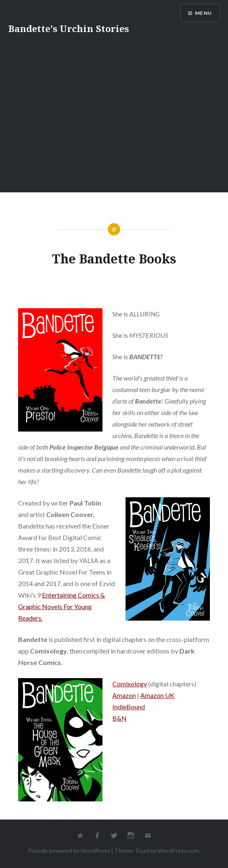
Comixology (130, 684)
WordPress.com (178, 851)
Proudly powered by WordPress (69, 851)
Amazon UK (157, 695)
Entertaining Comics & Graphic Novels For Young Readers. (62, 606)
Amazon (124, 695)
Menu (204, 13)
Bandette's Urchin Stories (69, 28)
